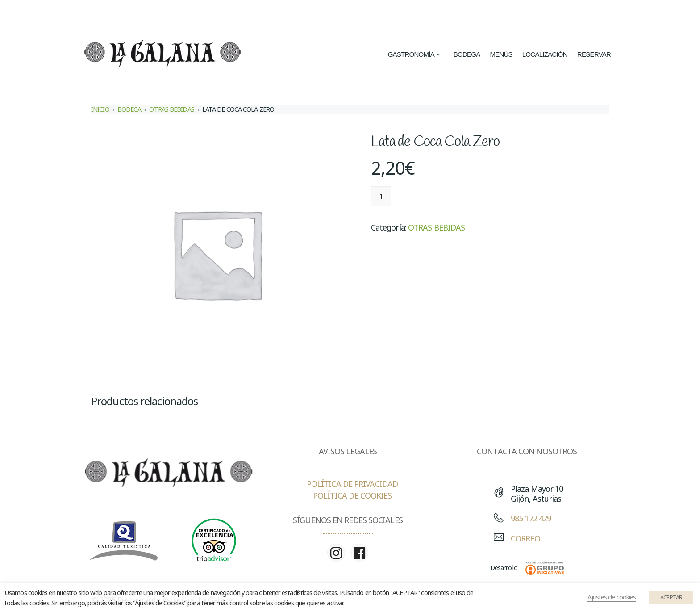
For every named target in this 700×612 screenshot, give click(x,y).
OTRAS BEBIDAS (171, 109)
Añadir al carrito (434, 196)
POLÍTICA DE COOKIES (352, 495)
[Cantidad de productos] (381, 196)
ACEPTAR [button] (671, 597)
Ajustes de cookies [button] (612, 597)
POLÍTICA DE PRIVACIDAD (352, 484)
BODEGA (129, 109)
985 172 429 (531, 518)
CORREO (525, 538)
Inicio (100, 109)
